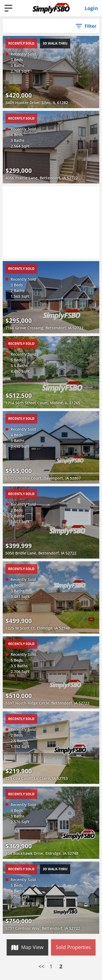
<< (41, 966)
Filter (91, 26)
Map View (32, 947)
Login (91, 8)
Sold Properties (73, 947)
